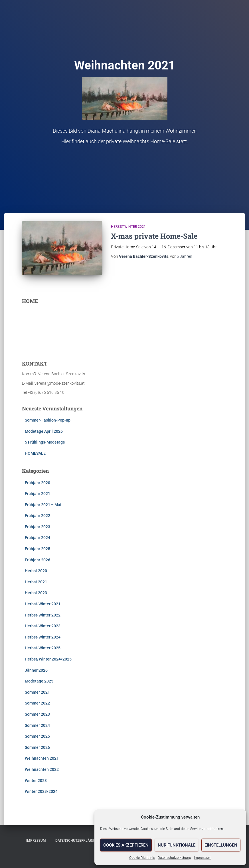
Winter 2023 (36, 781)
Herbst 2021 (36, 582)
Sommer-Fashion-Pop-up (48, 420)
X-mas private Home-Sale (154, 236)
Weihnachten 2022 (42, 769)
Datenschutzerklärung (174, 858)
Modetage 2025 (39, 681)
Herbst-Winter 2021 (128, 227)
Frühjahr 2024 (38, 538)
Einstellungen (221, 845)
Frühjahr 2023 (38, 527)
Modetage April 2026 (44, 431)
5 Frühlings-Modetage (45, 442)
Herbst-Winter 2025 (43, 648)
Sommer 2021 (37, 692)
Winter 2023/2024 (41, 791)
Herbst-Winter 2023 (43, 626)
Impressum (203, 858)
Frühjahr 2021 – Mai (43, 505)
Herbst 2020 (36, 571)
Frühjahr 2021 (38, 494)
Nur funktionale (177, 845)
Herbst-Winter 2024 (43, 637)
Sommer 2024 (37, 725)
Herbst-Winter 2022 (43, 615)
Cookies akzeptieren (126, 845)
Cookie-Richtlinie (142, 858)
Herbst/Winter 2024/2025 (48, 659)
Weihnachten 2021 (42, 758)
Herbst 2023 (36, 593)
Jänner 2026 (36, 670)
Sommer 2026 (37, 747)
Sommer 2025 (37, 736)
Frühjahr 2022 (38, 516)
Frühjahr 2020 (38, 483)
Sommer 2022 (37, 703)
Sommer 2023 (37, 714)
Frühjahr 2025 (38, 549)
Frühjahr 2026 (38, 560)
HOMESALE (35, 453)
